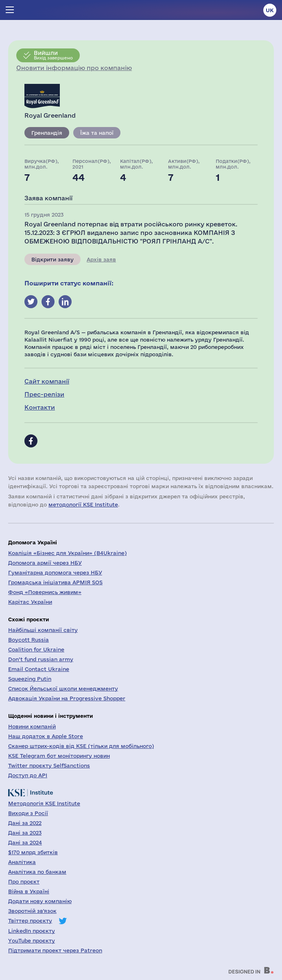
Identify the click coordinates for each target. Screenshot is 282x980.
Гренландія (47, 133)
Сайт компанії (47, 381)
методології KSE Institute (83, 504)
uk (270, 10)
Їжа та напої (97, 133)
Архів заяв (101, 259)
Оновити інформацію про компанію (74, 68)
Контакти (40, 407)
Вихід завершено (53, 55)
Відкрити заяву (52, 259)
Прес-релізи (44, 394)
